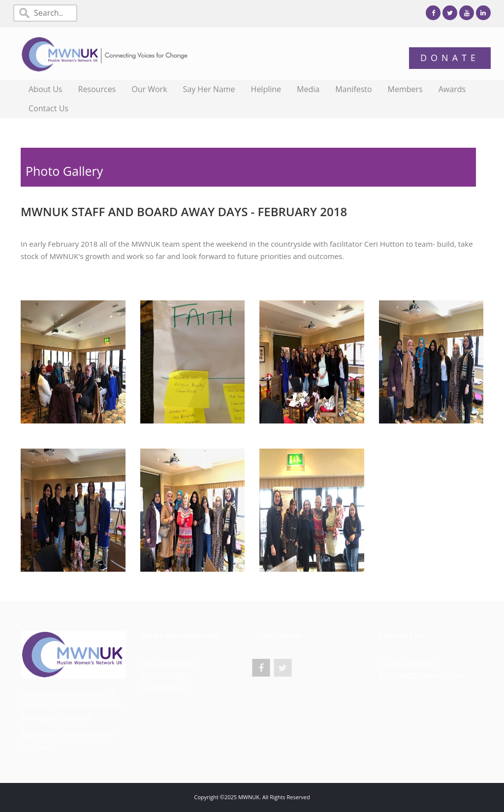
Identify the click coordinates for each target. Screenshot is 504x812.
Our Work (149, 89)
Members (405, 89)
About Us (46, 89)
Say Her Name (209, 89)
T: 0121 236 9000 (408, 662)
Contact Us (48, 108)
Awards (452, 89)
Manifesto (353, 89)
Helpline (266, 89)
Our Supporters (167, 662)
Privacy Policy (163, 675)
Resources (97, 89)
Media (308, 89)
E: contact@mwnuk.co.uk (422, 675)
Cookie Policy (163, 687)
